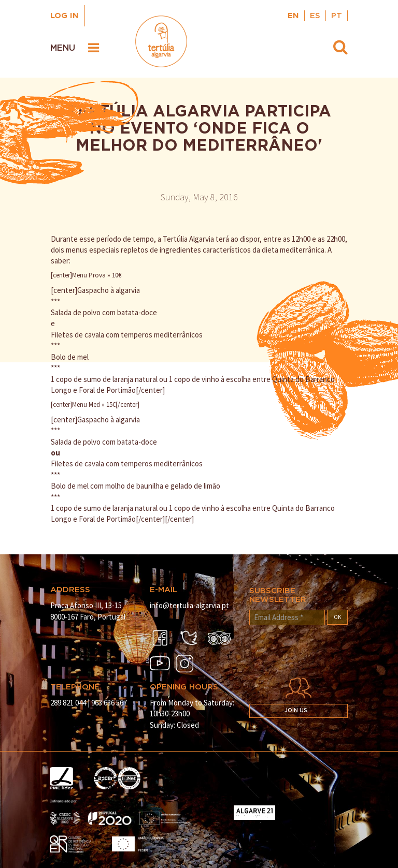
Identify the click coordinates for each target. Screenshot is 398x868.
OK (337, 617)
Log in (65, 16)
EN (293, 16)
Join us (296, 711)
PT (337, 16)
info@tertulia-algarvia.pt (189, 605)
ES (315, 16)
